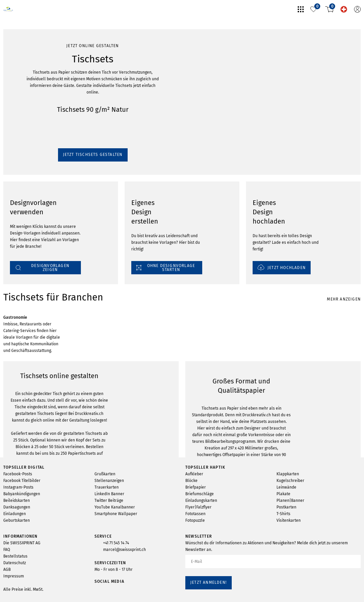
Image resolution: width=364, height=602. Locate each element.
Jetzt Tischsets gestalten (29, 94)
